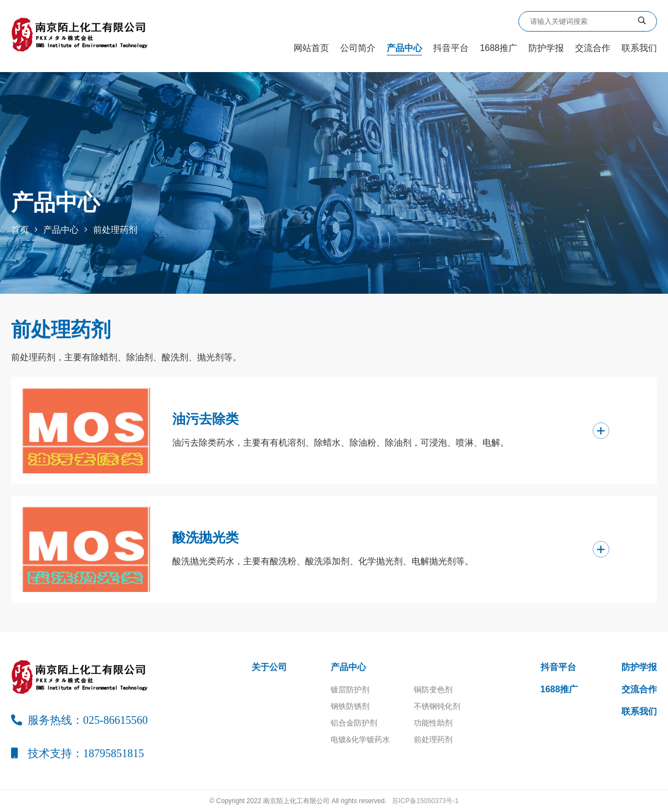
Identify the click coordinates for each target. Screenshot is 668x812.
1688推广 (499, 48)
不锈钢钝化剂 (437, 706)
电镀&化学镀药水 (360, 739)
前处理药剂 (115, 230)
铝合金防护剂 (354, 723)
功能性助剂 (433, 723)
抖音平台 (451, 48)
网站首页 (311, 48)
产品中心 (404, 48)
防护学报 (546, 48)
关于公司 (269, 667)
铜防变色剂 (433, 690)
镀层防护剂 (350, 690)
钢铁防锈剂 (350, 706)
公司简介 (358, 48)
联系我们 (639, 48)
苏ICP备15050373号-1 (425, 801)
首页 (20, 230)
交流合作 (593, 48)
